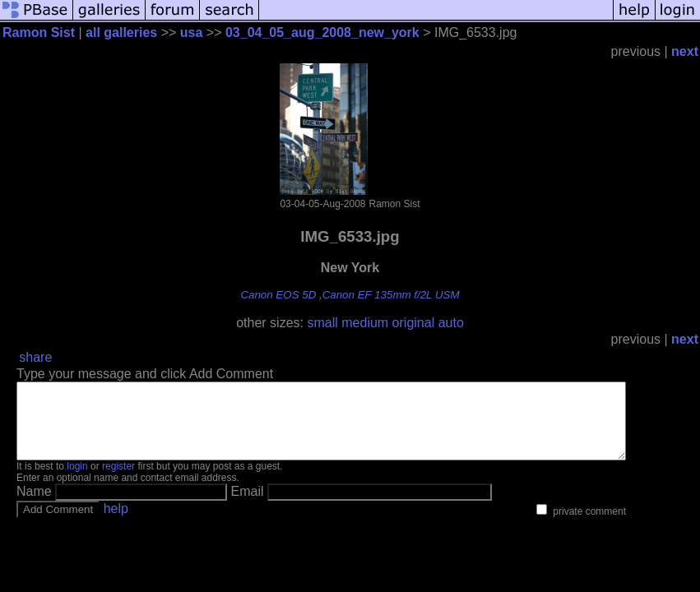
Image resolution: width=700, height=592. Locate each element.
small (322, 323)
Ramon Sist (39, 32)
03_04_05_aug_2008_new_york (322, 32)
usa (192, 32)
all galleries (121, 32)
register (118, 481)
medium (365, 323)
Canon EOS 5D (278, 295)
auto (451, 323)
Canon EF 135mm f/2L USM (391, 295)
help (116, 523)
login (77, 481)
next (685, 51)
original (414, 323)
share (35, 357)
